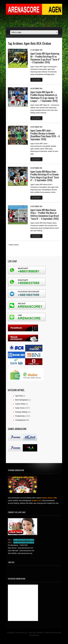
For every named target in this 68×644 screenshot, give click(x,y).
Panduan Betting (21, 412)
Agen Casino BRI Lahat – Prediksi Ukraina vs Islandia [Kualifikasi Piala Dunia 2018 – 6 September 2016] (45, 135)
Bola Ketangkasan (22, 400)
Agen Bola (19, 396)
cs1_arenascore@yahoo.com (24, 540)
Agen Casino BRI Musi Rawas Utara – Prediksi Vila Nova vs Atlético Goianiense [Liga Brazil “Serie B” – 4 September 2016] (45, 214)
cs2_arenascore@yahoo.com (24, 543)
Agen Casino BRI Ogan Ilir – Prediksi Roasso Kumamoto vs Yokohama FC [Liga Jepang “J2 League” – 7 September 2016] (44, 96)
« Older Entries (13, 245)
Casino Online (20, 404)
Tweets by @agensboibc (17, 570)
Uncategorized (20, 420)
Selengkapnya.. (36, 80)
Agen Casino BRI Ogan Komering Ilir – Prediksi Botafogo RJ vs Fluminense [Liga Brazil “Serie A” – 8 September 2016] (45, 58)
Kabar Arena (20, 408)
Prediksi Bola (20, 416)
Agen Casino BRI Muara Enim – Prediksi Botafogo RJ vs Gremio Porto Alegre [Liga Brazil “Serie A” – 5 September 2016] (45, 176)
